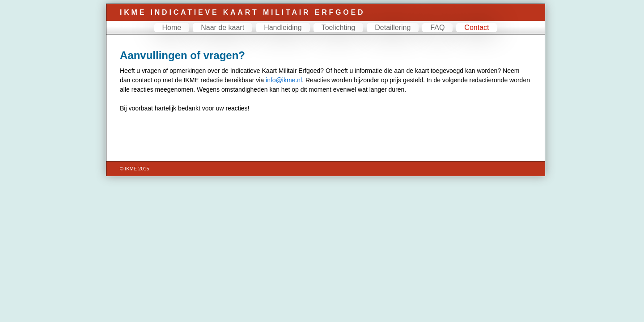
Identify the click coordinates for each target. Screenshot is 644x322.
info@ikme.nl (280, 85)
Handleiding (279, 33)
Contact (473, 33)
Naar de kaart (219, 33)
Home (168, 33)
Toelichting (335, 33)
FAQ (434, 33)
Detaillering (389, 33)
